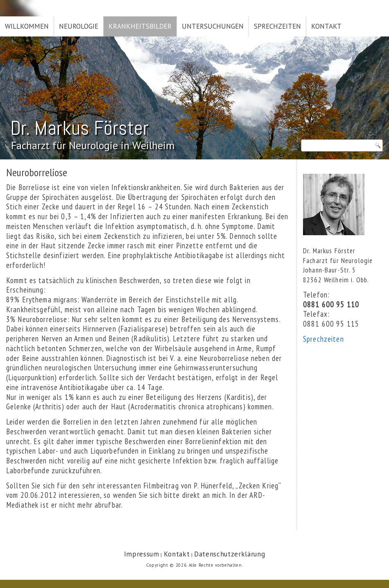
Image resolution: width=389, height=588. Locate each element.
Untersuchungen (213, 26)
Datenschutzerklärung (230, 554)
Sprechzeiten (277, 26)
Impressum (142, 554)
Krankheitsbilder (140, 26)
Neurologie (79, 26)
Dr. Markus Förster (79, 128)
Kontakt (326, 26)
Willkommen (27, 26)
